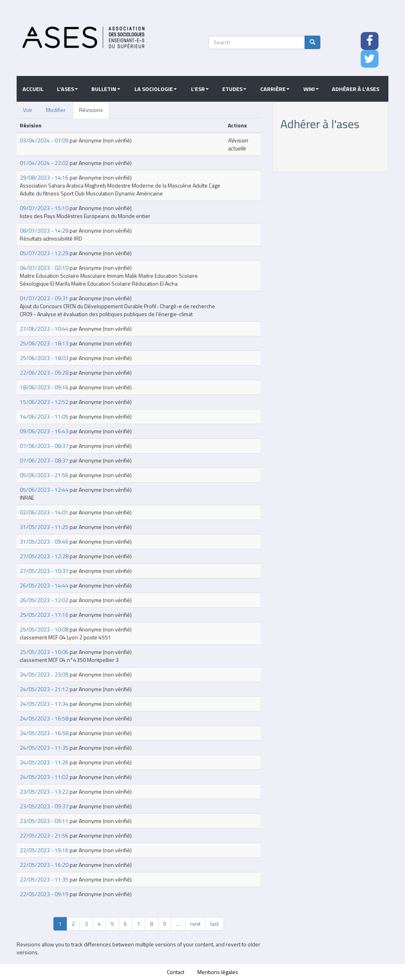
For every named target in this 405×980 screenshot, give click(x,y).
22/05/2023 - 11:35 (44, 879)
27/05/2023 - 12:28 (44, 556)
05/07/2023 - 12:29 (44, 253)
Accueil (33, 89)
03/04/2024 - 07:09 (44, 140)
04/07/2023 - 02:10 (44, 268)
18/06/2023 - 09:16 (44, 387)
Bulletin (106, 89)
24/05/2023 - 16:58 (44, 718)
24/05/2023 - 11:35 (44, 748)
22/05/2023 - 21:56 (44, 835)
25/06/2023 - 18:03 (44, 358)
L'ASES (67, 89)
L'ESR (200, 89)
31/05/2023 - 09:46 (44, 541)
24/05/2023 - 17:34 (44, 704)
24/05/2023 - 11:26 (44, 762)
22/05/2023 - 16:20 (44, 865)
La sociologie (156, 89)
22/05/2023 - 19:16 (44, 850)
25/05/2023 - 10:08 (44, 629)
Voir (28, 110)
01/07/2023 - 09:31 (44, 298)
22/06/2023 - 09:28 (44, 372)
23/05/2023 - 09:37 (44, 806)
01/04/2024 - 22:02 (44, 163)
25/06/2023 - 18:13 (44, 343)
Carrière (275, 89)
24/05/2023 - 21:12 (44, 689)
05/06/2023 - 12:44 (44, 490)
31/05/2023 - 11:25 (44, 527)
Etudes (234, 89)
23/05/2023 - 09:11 (44, 821)
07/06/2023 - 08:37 (44, 446)
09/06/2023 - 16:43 (44, 431)
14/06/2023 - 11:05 (44, 416)
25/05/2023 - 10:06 (44, 652)
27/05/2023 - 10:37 (44, 571)
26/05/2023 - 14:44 (44, 585)
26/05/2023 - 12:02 (44, 600)
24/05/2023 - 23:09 (44, 674)
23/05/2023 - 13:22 (44, 791)
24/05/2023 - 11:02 (44, 777)
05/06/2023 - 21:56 (44, 475)
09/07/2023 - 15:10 (44, 208)
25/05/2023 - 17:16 (44, 615)
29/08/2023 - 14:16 (44, 177)
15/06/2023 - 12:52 (44, 402)
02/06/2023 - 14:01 (44, 512)
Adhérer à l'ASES (356, 89)
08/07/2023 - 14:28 (44, 230)
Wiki (311, 89)
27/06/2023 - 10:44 (44, 329)
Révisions (91, 110)
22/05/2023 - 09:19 (44, 894)
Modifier (56, 110)
